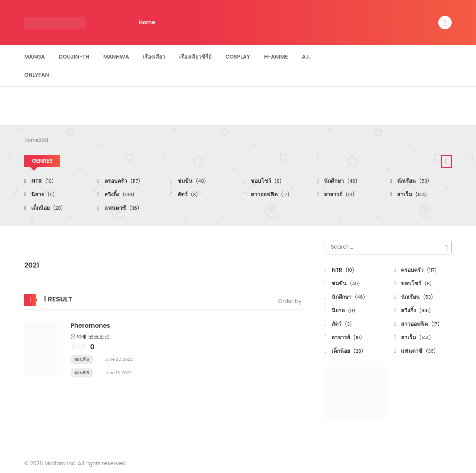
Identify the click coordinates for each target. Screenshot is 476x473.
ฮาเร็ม (411, 194)
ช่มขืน (191, 181)
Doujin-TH (74, 57)
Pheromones (90, 326)
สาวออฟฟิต (269, 194)
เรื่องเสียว (154, 57)
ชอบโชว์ (266, 181)
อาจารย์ (339, 194)
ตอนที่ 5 (82, 373)
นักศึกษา (340, 181)
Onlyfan (37, 75)
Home (147, 22)
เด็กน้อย (46, 208)
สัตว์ (187, 194)
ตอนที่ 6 (82, 359)
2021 (43, 140)
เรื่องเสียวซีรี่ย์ (195, 57)
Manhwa (116, 57)
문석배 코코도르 (90, 337)
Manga (35, 57)
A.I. (306, 57)
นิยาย (42, 194)
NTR (42, 181)
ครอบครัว (122, 181)
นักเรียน (412, 181)
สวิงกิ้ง (119, 194)
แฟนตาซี (121, 208)
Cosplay (238, 57)
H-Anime (276, 57)
